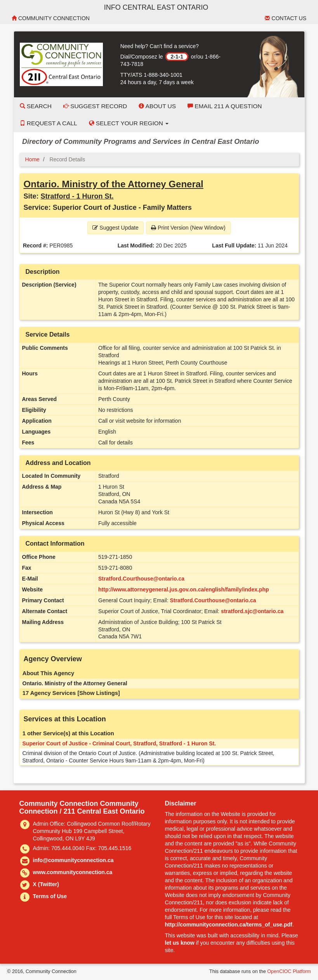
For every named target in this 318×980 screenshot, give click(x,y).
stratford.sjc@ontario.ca (252, 611)
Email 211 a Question (225, 106)
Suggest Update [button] (115, 228)
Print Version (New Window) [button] (188, 228)
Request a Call (49, 123)
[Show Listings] (98, 693)
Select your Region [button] (129, 123)
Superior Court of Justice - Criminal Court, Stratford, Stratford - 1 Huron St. (119, 743)
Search (36, 106)
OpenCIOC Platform (289, 971)
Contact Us (286, 18)
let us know (180, 943)
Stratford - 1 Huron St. (77, 196)
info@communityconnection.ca (73, 860)
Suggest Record (95, 106)
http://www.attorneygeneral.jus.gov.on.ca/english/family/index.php (184, 589)
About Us (157, 106)
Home (32, 159)
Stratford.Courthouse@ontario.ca (141, 579)
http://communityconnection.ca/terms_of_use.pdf (229, 925)
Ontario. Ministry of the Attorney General (114, 184)
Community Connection (51, 18)
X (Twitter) (46, 884)
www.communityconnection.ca (73, 872)
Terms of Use (50, 896)
